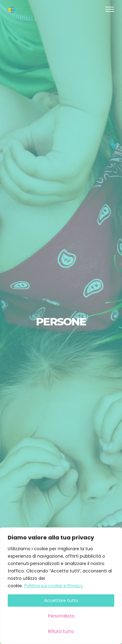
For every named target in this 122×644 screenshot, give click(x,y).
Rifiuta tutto (61, 631)
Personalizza (61, 616)
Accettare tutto (61, 601)
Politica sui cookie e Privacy (54, 586)
